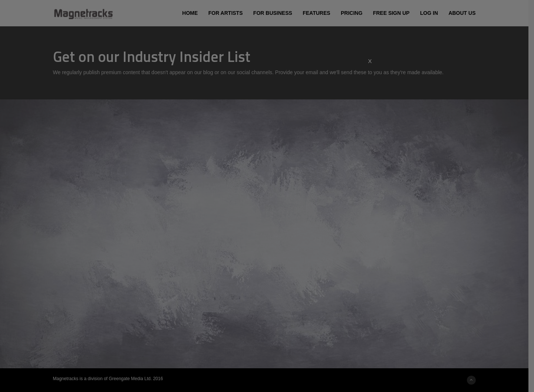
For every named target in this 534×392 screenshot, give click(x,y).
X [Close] (370, 61)
